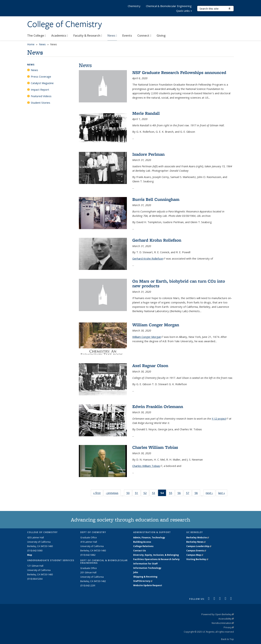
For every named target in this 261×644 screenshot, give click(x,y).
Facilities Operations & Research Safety (156, 559)
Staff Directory (143, 581)
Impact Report (40, 90)
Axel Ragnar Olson (150, 366)
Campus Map (195, 555)
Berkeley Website (198, 538)
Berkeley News (196, 542)
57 (189, 494)
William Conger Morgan (156, 325)
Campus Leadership (199, 546)
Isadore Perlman (148, 154)
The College (37, 36)
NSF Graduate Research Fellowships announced (179, 72)
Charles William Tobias (155, 447)
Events (127, 36)
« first (98, 493)
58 (197, 494)
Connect (144, 36)
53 (155, 494)
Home (31, 44)
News (112, 36)
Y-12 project (220, 419)
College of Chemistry (65, 24)
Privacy (229, 627)
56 (180, 494)
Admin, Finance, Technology (149, 538)
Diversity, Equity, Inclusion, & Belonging (156, 555)
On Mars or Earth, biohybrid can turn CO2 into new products (179, 283)
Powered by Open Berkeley (218, 614)
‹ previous (113, 493)
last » (223, 493)
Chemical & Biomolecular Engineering (169, 6)
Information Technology (147, 568)
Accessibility (226, 619)
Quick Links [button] (184, 11)
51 (138, 494)
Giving (161, 36)
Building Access (142, 542)
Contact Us (140, 551)
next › (211, 493)
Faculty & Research (88, 36)
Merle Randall (146, 113)
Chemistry (134, 6)
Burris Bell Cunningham (156, 199)
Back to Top (227, 639)
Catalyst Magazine (42, 83)
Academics (60, 36)
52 (146, 494)
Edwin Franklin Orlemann (158, 406)
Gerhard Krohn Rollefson (157, 240)
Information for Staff (145, 564)
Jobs (136, 572)
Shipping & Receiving (145, 577)
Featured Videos (41, 96)
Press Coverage (41, 76)
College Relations (143, 546)
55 (172, 494)
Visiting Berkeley (197, 559)
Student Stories (41, 103)
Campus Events (196, 551)
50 (129, 494)
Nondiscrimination (223, 623)
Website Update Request (148, 585)
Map (30, 555)
